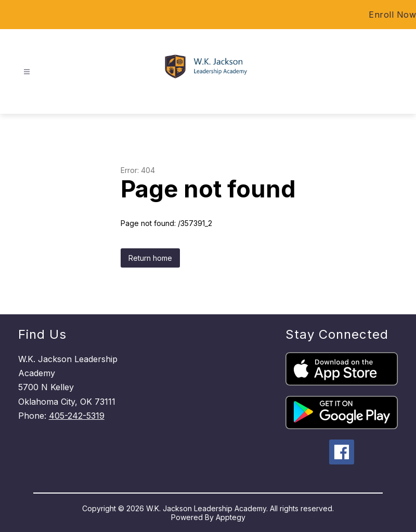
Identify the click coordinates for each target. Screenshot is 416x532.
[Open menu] (27, 72)
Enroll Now (392, 15)
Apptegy (231, 517)
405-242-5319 (77, 416)
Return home (150, 258)
